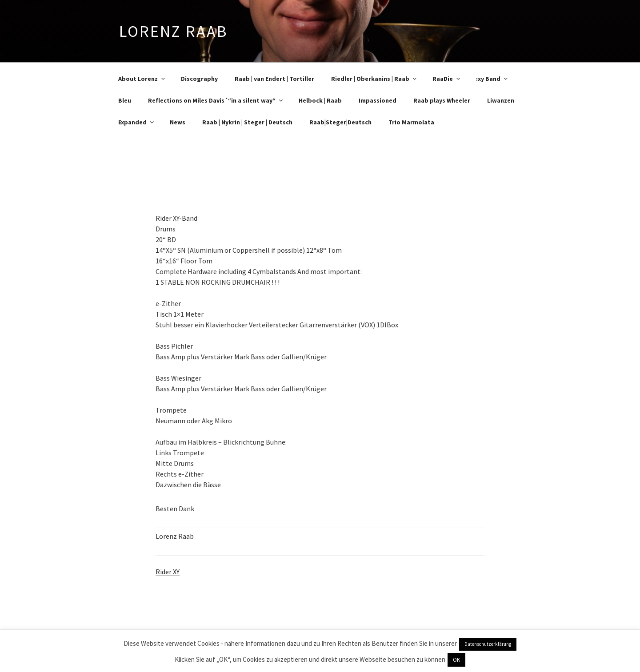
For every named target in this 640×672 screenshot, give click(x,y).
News (178, 122)
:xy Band (492, 79)
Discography (199, 79)
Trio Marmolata (411, 122)
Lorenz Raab (173, 31)
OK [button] (456, 660)
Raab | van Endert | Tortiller (274, 79)
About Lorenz (142, 79)
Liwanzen (501, 100)
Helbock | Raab (320, 100)
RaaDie (447, 79)
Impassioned (378, 100)
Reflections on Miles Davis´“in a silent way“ (216, 100)
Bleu (125, 100)
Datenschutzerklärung (488, 644)
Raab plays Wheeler (442, 100)
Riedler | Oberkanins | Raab (374, 79)
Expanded (137, 122)
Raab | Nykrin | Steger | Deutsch (247, 122)
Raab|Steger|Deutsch (340, 122)
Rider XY (168, 572)
